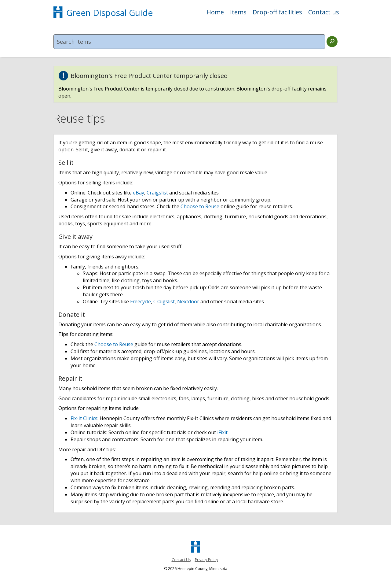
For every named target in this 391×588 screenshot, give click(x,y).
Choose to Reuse (200, 206)
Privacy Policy (206, 560)
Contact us (324, 13)
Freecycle (141, 301)
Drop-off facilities (277, 13)
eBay (139, 193)
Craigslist (157, 193)
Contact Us (181, 560)
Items (238, 13)
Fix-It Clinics (84, 418)
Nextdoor (188, 301)
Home (215, 13)
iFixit (222, 432)
